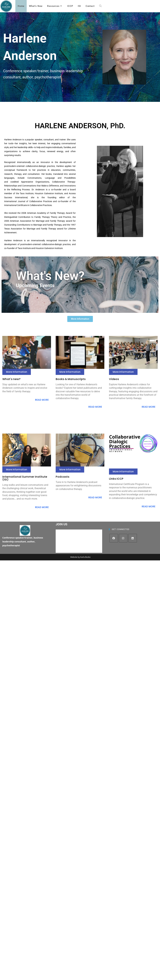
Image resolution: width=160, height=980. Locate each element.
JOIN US (61, 524)
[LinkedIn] (133, 538)
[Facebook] (114, 538)
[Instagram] (123, 538)
